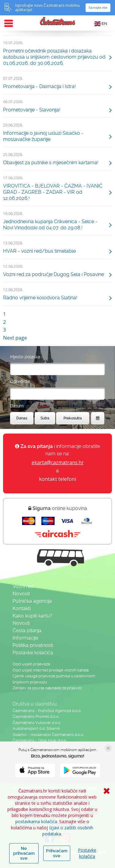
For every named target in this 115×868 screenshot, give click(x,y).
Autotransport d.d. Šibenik (36, 728)
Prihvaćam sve (57, 853)
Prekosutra (73, 418)
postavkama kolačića (36, 821)
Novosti (21, 594)
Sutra (45, 418)
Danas (22, 418)
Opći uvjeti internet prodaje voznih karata (51, 670)
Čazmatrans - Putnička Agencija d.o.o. (47, 711)
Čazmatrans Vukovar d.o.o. (37, 723)
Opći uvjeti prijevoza (31, 664)
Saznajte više (98, 8)
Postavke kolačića (87, 853)
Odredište (20, 381)
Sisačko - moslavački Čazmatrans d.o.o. (48, 735)
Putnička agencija (32, 601)
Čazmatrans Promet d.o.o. (36, 716)
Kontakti (22, 608)
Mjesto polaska (25, 357)
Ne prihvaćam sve (24, 853)
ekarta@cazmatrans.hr (58, 462)
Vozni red (23, 586)
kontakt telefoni (57, 479)
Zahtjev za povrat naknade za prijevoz (47, 688)
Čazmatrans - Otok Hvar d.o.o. (40, 740)
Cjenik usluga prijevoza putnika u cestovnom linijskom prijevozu (54, 679)
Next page (15, 338)
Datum (17, 406)
